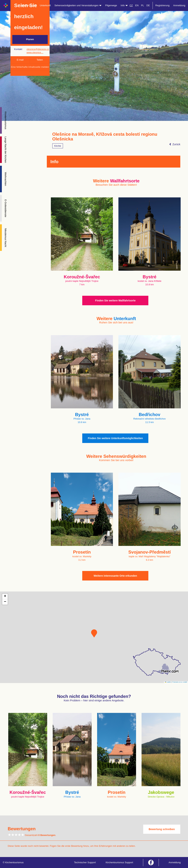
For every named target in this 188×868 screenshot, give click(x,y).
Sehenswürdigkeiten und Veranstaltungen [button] (78, 5)
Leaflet (168, 682)
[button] (94, 633)
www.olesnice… (35, 52)
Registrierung (162, 5)
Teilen (40, 60)
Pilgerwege (111, 5)
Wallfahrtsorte (29, 5)
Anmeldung (179, 5)
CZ (131, 5)
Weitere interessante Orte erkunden (115, 576)
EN (137, 5)
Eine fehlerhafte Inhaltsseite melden (30, 67)
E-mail (20, 60)
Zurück (175, 144)
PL (142, 5)
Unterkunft (45, 5)
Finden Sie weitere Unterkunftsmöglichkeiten (115, 438)
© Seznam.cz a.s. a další (179, 682)
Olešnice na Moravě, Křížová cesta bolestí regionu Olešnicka (105, 137)
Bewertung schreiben (162, 829)
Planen (30, 39)
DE (148, 5)
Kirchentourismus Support (119, 862)
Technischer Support (85, 862)
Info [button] (124, 5)
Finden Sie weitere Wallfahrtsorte (115, 301)
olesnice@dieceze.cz (38, 49)
